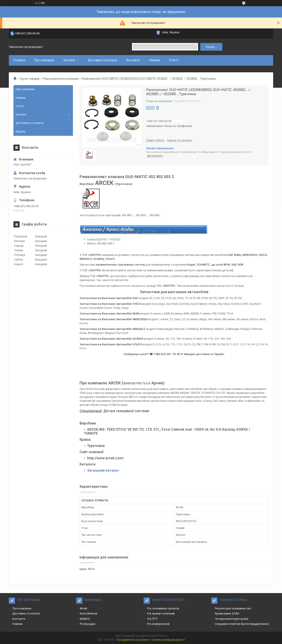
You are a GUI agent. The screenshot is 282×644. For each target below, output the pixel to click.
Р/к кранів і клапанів (161, 613)
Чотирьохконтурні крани (232, 619)
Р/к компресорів (158, 624)
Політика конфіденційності (168, 640)
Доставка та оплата (102, 60)
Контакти (133, 60)
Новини (155, 60)
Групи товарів (30, 79)
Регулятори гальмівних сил (233, 608)
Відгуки (20, 131)
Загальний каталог (103, 471)
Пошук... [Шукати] (211, 47)
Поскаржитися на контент (133, 640)
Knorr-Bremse (88, 613)
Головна (19, 60)
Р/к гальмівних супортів (163, 608)
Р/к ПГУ (152, 619)
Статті (174, 60)
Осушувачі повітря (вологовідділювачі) (242, 624)
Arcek (83, 608)
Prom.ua (162, 636)
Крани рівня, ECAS (227, 613)
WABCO (85, 619)
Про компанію (44, 60)
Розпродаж (87, 624)
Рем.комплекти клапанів (61, 79)
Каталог (70, 60)
